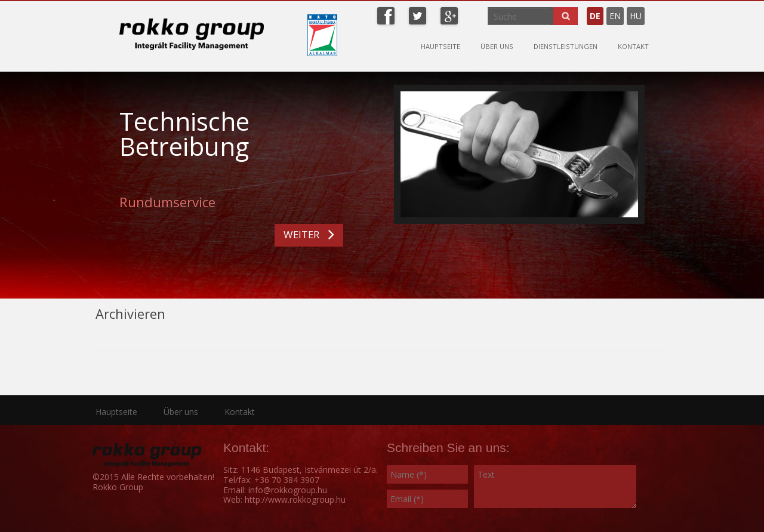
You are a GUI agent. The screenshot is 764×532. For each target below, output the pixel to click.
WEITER (301, 234)
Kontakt (633, 46)
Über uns (497, 46)
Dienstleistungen (566, 46)
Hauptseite (440, 46)
